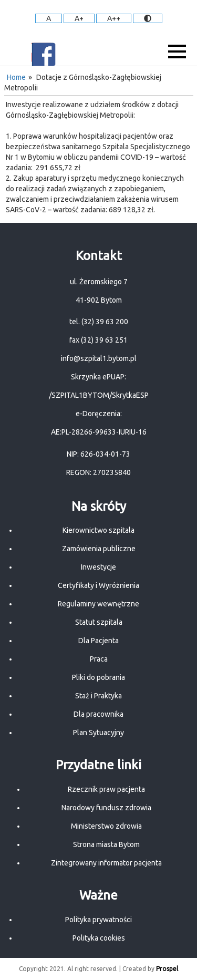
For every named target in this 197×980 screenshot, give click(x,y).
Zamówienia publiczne (99, 549)
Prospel (167, 969)
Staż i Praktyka (98, 696)
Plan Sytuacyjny (98, 733)
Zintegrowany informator (92, 863)
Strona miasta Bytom (106, 844)
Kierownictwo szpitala (98, 530)
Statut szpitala (99, 622)
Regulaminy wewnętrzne (98, 604)
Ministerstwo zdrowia (106, 826)
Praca (99, 659)
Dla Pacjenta (98, 641)
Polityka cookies (99, 938)
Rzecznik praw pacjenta (106, 789)
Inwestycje (98, 567)
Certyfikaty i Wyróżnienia (98, 585)
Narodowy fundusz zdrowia (106, 808)
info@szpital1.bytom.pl (99, 358)
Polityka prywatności (98, 920)
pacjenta (148, 863)
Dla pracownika (98, 714)
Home (16, 77)
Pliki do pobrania (98, 677)
